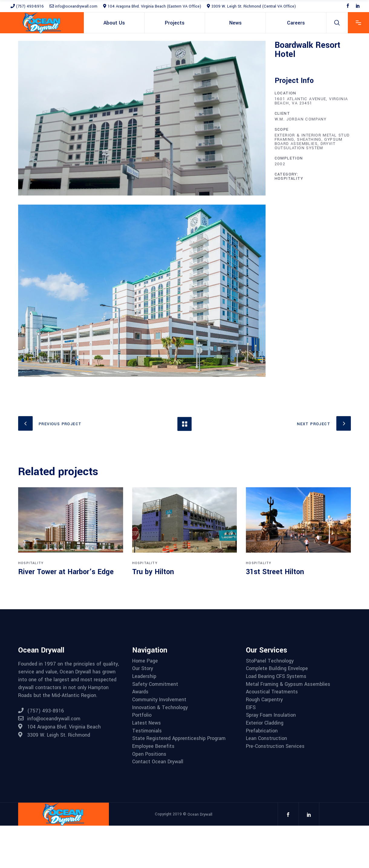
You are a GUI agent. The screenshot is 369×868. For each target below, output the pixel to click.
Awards (140, 692)
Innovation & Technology (160, 708)
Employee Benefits (153, 746)
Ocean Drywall (200, 814)
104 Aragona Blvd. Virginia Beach (59, 727)
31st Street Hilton (275, 572)
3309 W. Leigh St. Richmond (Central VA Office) (251, 6)
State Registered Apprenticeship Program (179, 738)
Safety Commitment (155, 684)
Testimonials (147, 731)
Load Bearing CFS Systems (276, 676)
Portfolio (142, 715)
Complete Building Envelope (277, 669)
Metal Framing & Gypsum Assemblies (288, 684)
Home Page (145, 661)
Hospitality (289, 179)
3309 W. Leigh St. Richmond (54, 735)
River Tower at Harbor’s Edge (66, 572)
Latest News (147, 723)
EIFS (251, 708)
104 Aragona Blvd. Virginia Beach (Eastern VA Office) (152, 6)
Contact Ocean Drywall (158, 762)
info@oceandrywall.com (73, 6)
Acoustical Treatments (272, 692)
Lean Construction (266, 738)
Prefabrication (262, 731)
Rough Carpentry (264, 700)
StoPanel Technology (270, 661)
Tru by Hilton (153, 572)
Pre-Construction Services (275, 746)
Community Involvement (159, 700)
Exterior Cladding (265, 723)
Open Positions (149, 754)
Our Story (143, 669)
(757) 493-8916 (27, 6)
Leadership (144, 676)
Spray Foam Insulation (271, 715)
